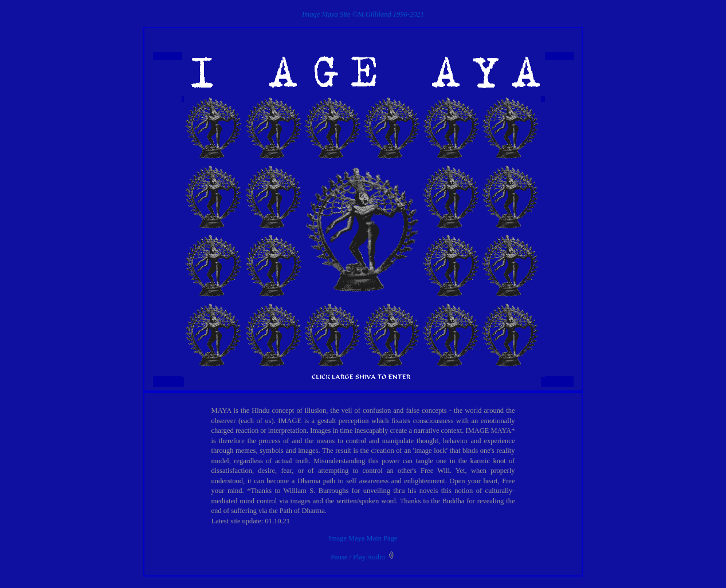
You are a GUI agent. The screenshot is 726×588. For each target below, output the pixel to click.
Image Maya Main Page (363, 538)
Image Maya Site (326, 14)
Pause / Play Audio (363, 557)
